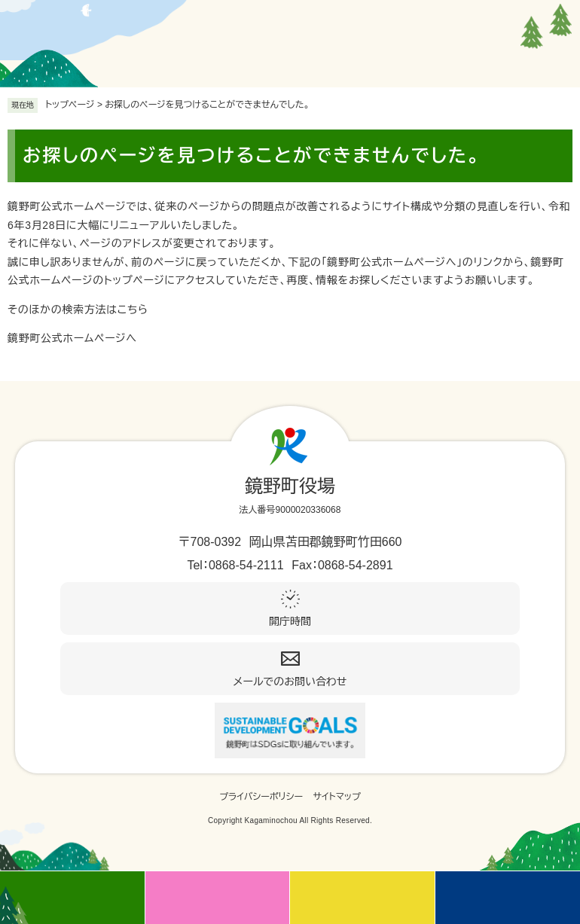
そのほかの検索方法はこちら (78, 310)
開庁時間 (290, 621)
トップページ (70, 105)
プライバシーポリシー (261, 797)
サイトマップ (337, 797)
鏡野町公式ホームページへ (72, 338)
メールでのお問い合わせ (290, 682)
